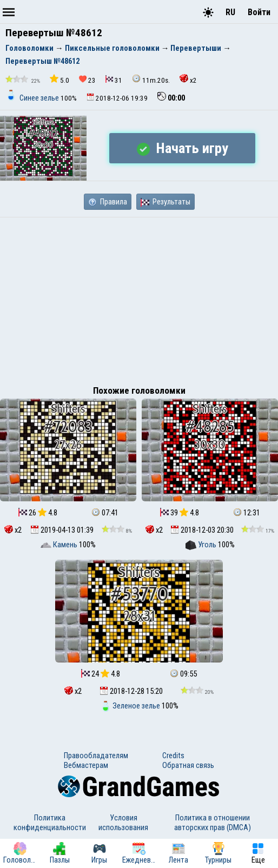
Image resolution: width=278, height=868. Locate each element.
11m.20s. (151, 79)
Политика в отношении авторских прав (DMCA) (213, 823)
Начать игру (183, 148)
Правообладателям (96, 756)
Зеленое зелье (131, 706)
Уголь (202, 545)
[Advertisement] (139, 299)
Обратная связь (188, 765)
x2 (188, 79)
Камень (60, 545)
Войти (259, 12)
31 (114, 80)
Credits (173, 756)
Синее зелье (33, 98)
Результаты (166, 202)
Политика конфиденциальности (50, 823)
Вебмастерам (86, 765)
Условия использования (123, 823)
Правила (108, 202)
